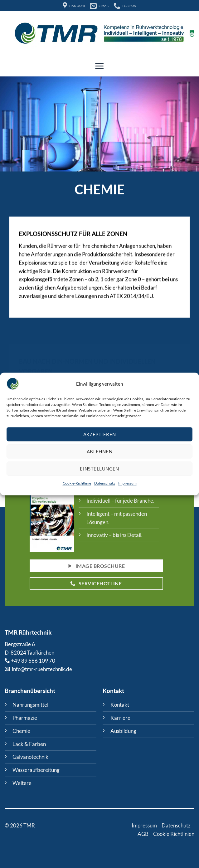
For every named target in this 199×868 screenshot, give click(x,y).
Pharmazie (25, 718)
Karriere (120, 718)
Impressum (127, 483)
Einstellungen (99, 469)
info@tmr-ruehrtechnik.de (41, 669)
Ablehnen (100, 451)
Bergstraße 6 (20, 644)
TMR (11, 632)
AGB (143, 834)
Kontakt (120, 705)
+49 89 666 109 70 (33, 661)
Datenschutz (105, 483)
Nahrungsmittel (30, 705)
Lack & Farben (29, 744)
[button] (99, 66)
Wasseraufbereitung (36, 770)
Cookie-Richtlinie (77, 483)
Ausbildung (123, 731)
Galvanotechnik (30, 757)
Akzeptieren (100, 434)
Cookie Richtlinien (174, 834)
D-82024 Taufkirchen (29, 653)
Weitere (22, 783)
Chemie (21, 731)
